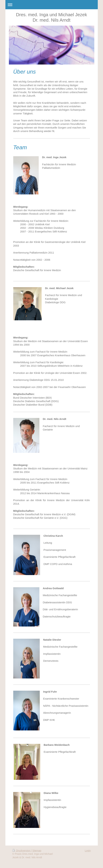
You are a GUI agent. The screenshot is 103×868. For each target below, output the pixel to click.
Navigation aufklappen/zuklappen (52, 5)
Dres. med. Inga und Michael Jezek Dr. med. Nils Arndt (52, 17)
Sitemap (37, 851)
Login (88, 851)
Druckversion (22, 851)
